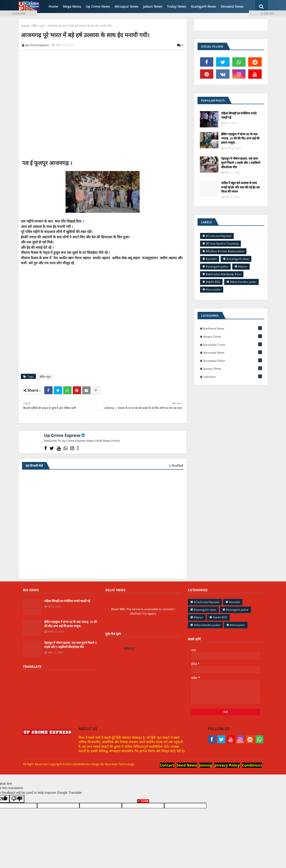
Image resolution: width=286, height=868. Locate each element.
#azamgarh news (238, 259)
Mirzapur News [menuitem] (127, 6)
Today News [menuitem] (177, 6)
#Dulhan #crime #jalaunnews (225, 251)
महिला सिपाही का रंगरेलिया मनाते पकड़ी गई (239, 115)
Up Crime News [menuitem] (98, 6)
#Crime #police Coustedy (222, 244)
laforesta (233, 377)
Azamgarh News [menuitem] (203, 6)
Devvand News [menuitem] (232, 6)
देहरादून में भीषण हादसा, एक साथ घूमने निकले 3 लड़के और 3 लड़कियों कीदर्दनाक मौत (241, 163)
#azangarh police (217, 266)
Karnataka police (233, 361)
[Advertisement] (105, 104)
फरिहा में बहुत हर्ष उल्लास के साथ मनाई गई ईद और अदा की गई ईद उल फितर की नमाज (240, 187)
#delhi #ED (213, 282)
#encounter (213, 289)
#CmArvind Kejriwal (219, 236)
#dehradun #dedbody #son (223, 274)
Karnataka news (233, 352)
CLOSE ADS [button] (19, 13)
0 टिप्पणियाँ (176, 466)
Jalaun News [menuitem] (153, 6)
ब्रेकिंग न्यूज (38, 26)
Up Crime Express (62, 435)
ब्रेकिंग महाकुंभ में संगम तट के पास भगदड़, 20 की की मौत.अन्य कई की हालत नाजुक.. (240, 138)
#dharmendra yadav (243, 282)
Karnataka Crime (233, 345)
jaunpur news (233, 368)
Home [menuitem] (53, 6)
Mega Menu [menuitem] (72, 6)
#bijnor (243, 266)
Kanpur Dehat (233, 336)
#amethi (211, 259)
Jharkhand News (233, 328)
